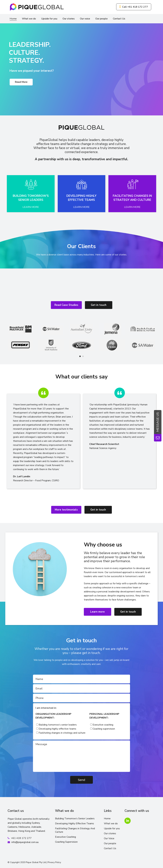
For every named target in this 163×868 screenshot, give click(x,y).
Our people (110, 843)
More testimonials (66, 510)
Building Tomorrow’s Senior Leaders (75, 819)
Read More (21, 82)
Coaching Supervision (66, 842)
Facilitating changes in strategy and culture (62, 733)
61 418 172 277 (22, 838)
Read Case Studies (66, 305)
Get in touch (99, 305)
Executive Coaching (65, 837)
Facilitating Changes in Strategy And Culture (75, 830)
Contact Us (110, 848)
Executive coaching (103, 725)
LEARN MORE (31, 207)
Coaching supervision (104, 729)
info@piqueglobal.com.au (25, 842)
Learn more (97, 612)
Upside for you (112, 828)
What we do (111, 824)
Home (107, 819)
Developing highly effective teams (57, 729)
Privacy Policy (54, 862)
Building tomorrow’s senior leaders (58, 725)
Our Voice (109, 838)
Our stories (110, 833)
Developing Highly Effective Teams (75, 824)
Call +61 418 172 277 (134, 7)
